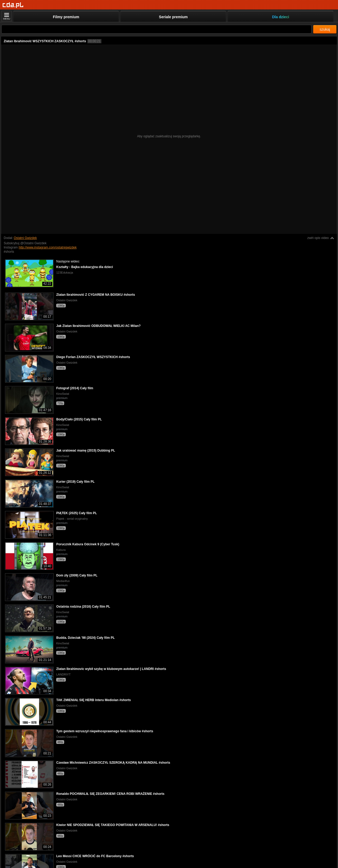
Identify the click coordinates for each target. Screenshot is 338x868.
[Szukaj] (156, 29)
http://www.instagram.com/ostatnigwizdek (48, 247)
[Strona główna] (13, 5)
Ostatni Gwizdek (25, 238)
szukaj (325, 29)
